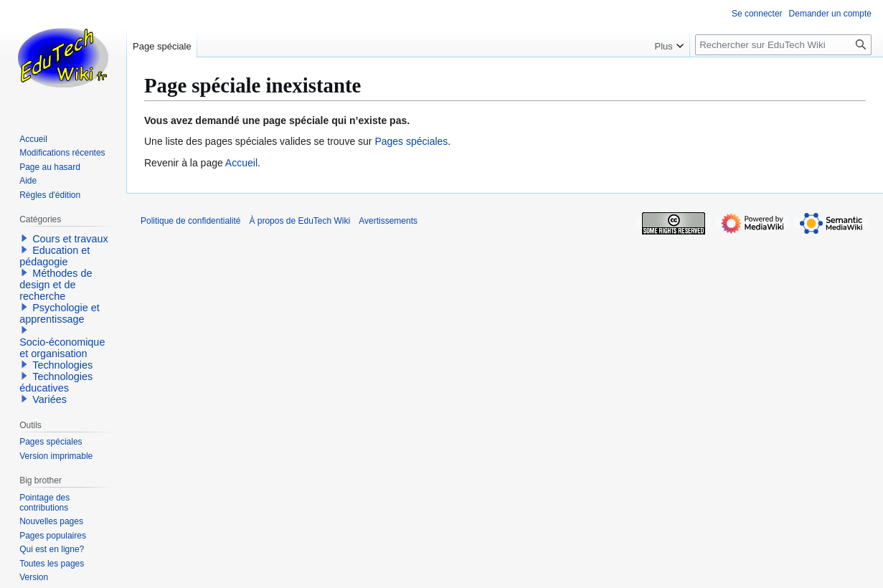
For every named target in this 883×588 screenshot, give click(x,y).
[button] (24, 238)
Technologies (62, 365)
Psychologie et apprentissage (60, 313)
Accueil (241, 163)
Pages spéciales (411, 141)
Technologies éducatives (56, 382)
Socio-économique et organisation (62, 348)
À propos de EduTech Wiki (299, 221)
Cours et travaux (70, 239)
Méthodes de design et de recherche (56, 285)
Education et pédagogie (55, 256)
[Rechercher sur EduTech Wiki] (783, 45)
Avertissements (388, 221)
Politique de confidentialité (190, 221)
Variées (49, 399)
